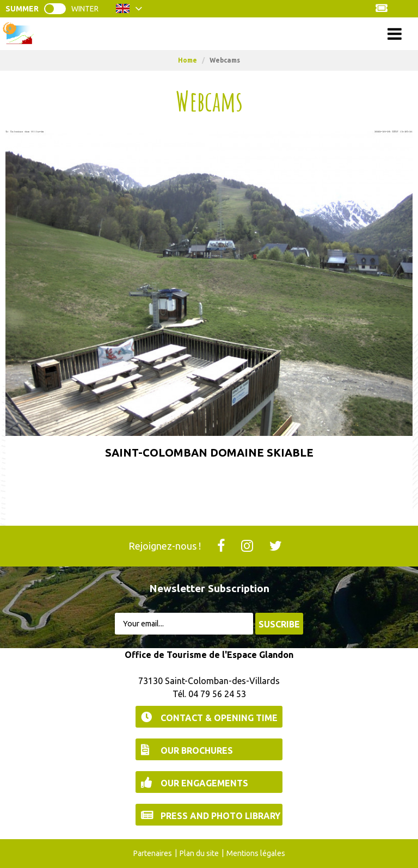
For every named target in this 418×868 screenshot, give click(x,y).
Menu (209, 33)
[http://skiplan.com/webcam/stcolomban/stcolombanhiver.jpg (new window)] (209, 283)
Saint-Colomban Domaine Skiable (209, 453)
